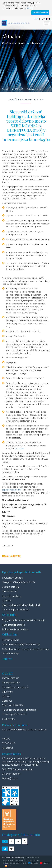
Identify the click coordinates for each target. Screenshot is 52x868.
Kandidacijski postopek (13, 625)
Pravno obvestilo (32, 858)
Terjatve (7, 659)
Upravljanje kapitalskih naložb (21, 572)
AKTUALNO (20, 89)
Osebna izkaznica (11, 678)
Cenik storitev (9, 719)
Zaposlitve (7, 701)
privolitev (20, 449)
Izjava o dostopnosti (11, 863)
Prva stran (7, 89)
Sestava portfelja (10, 587)
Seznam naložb (10, 591)
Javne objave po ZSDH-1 (14, 714)
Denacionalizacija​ (11, 640)
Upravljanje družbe (11, 683)
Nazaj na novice (11, 556)
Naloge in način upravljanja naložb (18, 582)
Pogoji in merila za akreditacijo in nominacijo (24, 620)
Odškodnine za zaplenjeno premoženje (21, 645)
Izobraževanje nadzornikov (15, 629)
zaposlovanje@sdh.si (12, 490)
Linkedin (33, 863)
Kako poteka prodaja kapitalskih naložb (21, 605)
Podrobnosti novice (34, 89)
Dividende (7, 601)
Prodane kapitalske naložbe (16, 610)
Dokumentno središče (13, 705)
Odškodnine (10, 634)
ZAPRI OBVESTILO (40, 13)
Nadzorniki (9, 615)
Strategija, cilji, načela (12, 578)
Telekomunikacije (10, 654)
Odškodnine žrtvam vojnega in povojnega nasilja (25, 649)
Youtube (45, 863)
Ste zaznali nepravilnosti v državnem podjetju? (24, 730)
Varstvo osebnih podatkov (13, 860)
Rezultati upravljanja (12, 596)
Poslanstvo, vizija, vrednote (15, 687)
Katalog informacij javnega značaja (19, 710)
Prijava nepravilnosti (15, 725)
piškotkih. (29, 8)
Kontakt (6, 696)
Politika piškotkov (32, 860)
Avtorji (24, 863)
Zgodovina (7, 692)
